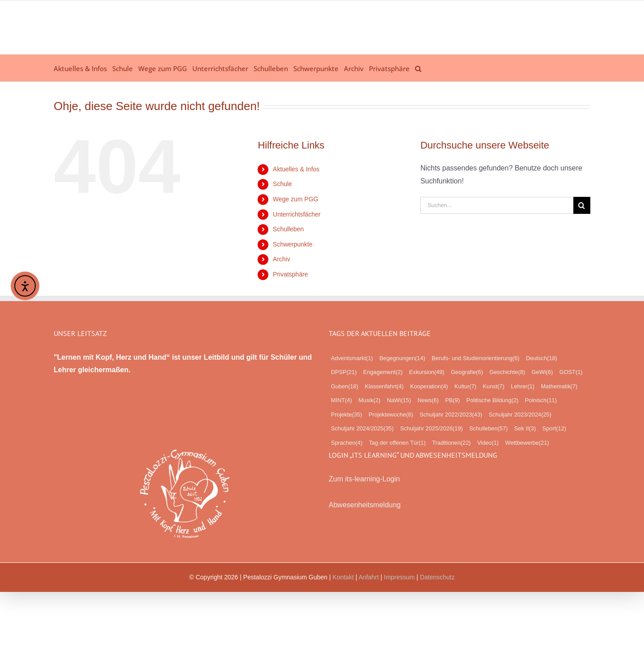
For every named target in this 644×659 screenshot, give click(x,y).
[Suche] (582, 205)
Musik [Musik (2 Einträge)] (369, 400)
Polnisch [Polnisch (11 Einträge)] (541, 400)
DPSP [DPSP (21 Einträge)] (344, 372)
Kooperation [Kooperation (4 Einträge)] (429, 387)
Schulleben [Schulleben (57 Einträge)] (488, 429)
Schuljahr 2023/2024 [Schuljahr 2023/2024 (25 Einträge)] (520, 415)
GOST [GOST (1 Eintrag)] (571, 372)
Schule (282, 184)
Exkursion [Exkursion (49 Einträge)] (427, 372)
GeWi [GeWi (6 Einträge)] (542, 372)
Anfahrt (369, 577)
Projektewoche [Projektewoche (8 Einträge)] (391, 415)
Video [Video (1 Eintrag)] (488, 443)
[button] (418, 68)
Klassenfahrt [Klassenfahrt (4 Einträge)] (384, 387)
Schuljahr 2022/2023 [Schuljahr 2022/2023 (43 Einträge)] (451, 415)
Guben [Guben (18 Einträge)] (345, 387)
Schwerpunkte (293, 244)
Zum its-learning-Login (364, 479)
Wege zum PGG (296, 199)
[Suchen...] (497, 205)
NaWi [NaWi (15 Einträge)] (399, 400)
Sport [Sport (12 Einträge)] (554, 429)
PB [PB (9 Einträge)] (452, 400)
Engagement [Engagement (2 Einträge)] (383, 372)
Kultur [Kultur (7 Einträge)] (465, 387)
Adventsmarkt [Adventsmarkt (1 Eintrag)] (352, 358)
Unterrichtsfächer (297, 214)
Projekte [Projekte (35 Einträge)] (347, 415)
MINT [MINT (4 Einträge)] (341, 400)
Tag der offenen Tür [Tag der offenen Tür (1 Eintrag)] (397, 443)
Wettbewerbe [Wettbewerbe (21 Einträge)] (527, 443)
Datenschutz (437, 577)
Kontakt (343, 577)
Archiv (282, 259)
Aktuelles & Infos (296, 169)
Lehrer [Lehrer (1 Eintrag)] (523, 387)
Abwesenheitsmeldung (365, 505)
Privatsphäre (290, 274)
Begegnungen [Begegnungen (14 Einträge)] (402, 358)
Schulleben (288, 229)
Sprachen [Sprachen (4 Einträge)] (347, 443)
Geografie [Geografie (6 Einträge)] (467, 372)
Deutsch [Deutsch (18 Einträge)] (542, 358)
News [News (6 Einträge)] (428, 400)
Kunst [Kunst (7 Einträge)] (494, 387)
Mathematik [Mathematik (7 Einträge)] (559, 387)
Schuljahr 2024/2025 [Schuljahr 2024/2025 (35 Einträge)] (362, 429)
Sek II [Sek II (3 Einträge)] (525, 429)
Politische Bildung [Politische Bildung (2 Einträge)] (493, 400)
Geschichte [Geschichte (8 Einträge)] (507, 372)
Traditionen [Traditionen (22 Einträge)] (451, 443)
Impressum (399, 577)
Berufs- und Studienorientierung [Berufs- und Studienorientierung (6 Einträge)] (475, 358)
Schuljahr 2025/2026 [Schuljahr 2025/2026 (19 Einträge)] (432, 429)
